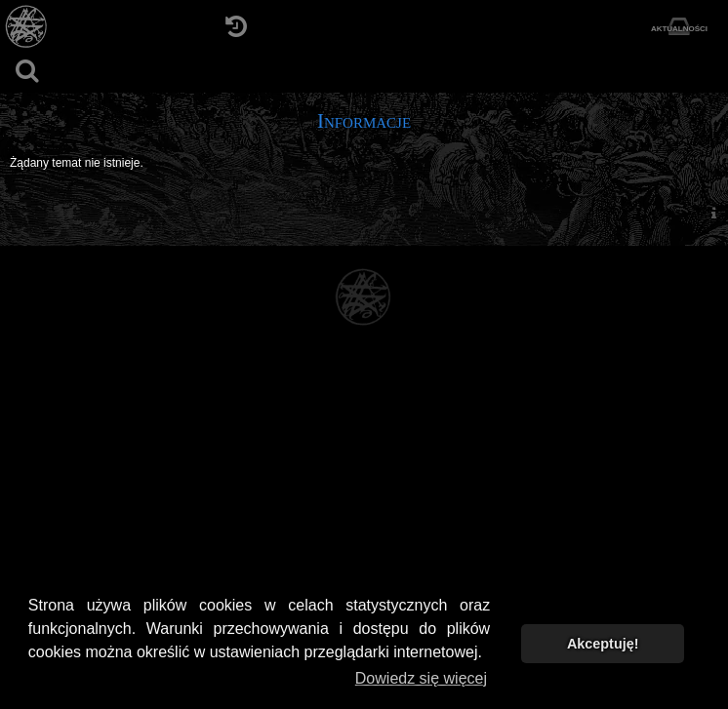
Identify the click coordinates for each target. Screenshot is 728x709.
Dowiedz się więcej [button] (421, 678)
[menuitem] (713, 212)
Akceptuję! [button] (603, 644)
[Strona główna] (27, 27)
